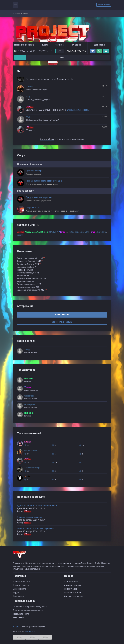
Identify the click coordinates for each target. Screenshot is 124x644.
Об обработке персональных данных (30, 607)
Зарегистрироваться (62, 322)
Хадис (29, 87)
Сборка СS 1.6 (32, 208)
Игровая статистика (74, 596)
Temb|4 (93, 232)
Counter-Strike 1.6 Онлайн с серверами (36, 529)
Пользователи (71, 582)
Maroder (63, 232)
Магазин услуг (19, 589)
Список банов (71, 589)
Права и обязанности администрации (44, 181)
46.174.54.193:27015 (76, 51)
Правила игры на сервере (29, 517)
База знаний (18, 617)
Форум (16, 592)
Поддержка (18, 596)
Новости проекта (21, 585)
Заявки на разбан (72, 592)
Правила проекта (21, 614)
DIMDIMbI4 (53, 232)
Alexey (28, 232)
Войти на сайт (104, 5)
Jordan (27, 511)
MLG (87, 232)
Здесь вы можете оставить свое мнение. (37, 506)
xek (46, 232)
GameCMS (30, 632)
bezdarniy (79, 232)
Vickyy (29, 117)
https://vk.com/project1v (78, 110)
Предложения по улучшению (40, 197)
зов (28, 97)
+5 (44, 258)
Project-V (17, 626)
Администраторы (72, 585)
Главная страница (21, 582)
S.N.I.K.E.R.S (38, 232)
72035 (71, 232)
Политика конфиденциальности (28, 610)
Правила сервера (34, 171)
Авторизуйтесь (47, 139)
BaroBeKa (102, 232)
